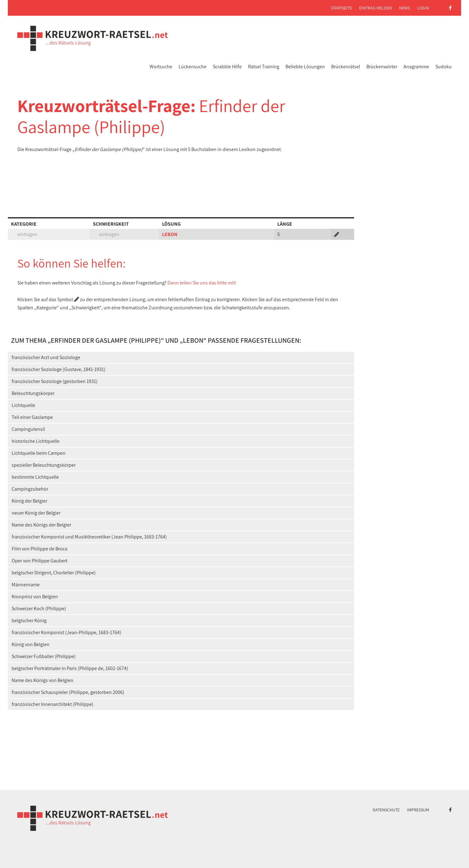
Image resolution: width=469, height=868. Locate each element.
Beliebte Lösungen (305, 67)
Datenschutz (386, 810)
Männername (26, 585)
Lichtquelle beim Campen (39, 453)
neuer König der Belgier (36, 513)
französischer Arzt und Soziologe (46, 357)
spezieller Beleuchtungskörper (44, 465)
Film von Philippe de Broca (40, 549)
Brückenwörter (382, 67)
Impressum (418, 810)
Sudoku (444, 67)
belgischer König (29, 620)
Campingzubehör (30, 489)
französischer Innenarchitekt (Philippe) (53, 704)
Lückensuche (192, 67)
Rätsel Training (264, 67)
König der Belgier (29, 501)
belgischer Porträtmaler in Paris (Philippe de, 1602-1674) (70, 668)
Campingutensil (28, 429)
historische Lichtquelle (36, 441)
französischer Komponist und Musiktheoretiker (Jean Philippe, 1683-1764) (89, 537)
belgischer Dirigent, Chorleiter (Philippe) (54, 573)
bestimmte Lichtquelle (35, 477)
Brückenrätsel (346, 67)
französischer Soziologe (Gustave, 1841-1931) (59, 369)
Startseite (341, 8)
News (404, 8)
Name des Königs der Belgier (41, 525)
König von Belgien (31, 644)
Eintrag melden (376, 8)
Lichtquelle (23, 405)
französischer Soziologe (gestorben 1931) (55, 381)
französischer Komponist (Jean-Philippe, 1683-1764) (66, 632)
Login (423, 8)
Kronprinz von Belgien (35, 597)
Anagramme (416, 67)
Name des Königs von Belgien (42, 680)
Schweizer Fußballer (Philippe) (44, 656)
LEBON (170, 234)
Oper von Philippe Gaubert (40, 561)
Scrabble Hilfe (227, 67)
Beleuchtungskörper (33, 393)
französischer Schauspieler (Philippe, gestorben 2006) (68, 692)
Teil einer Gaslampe (32, 417)
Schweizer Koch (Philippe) (39, 609)
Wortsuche (161, 67)
